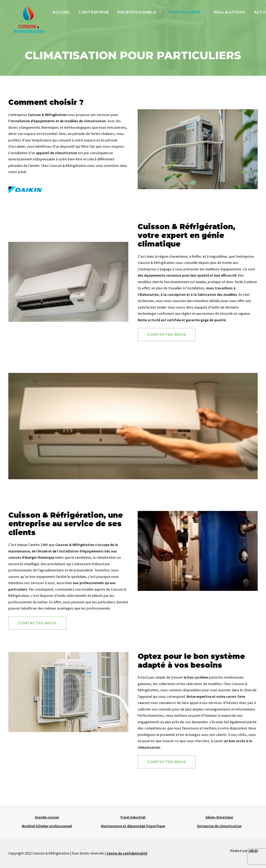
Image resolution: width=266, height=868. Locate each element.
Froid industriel (133, 817)
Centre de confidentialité (127, 853)
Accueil (61, 15)
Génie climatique (219, 817)
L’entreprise (93, 15)
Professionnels (138, 15)
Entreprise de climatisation (219, 826)
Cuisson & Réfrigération (68, 179)
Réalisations (229, 15)
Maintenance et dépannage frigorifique (133, 826)
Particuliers (186, 15)
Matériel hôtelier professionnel (47, 826)
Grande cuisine (47, 817)
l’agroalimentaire (51, 584)
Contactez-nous (167, 348)
